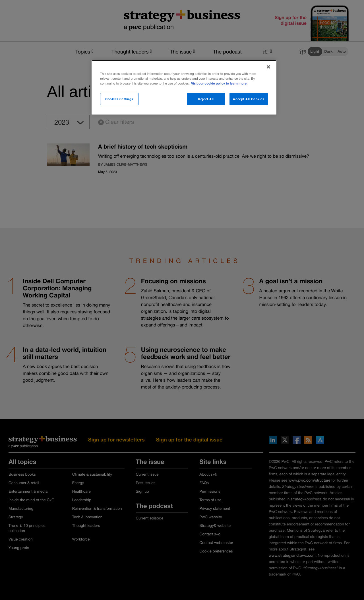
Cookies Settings (119, 99)
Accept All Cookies (249, 99)
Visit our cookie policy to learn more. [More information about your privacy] (219, 84)
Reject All (206, 99)
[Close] (268, 67)
